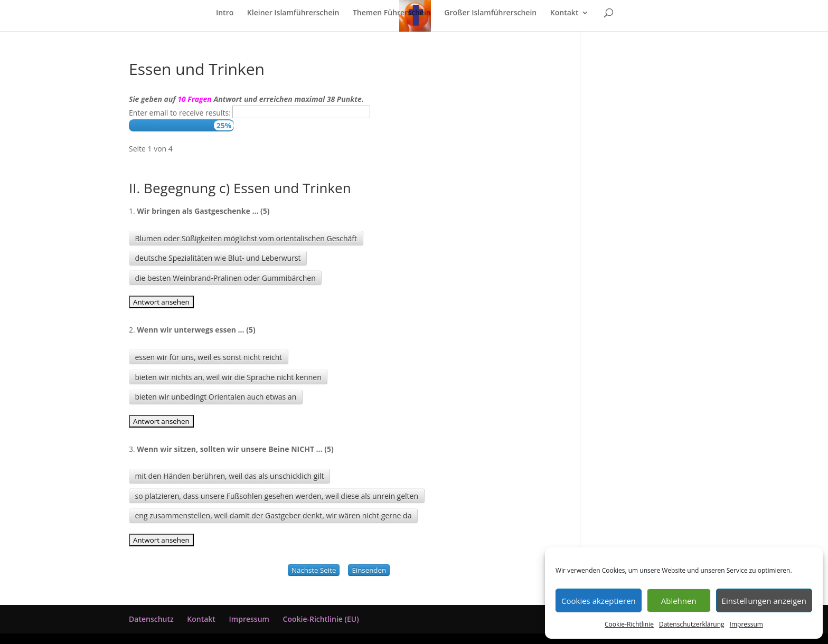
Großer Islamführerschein (490, 13)
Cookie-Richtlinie (629, 624)
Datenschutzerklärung (692, 624)
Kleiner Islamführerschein (293, 13)
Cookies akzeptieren (599, 601)
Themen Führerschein (392, 13)
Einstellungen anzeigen (764, 601)
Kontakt (564, 13)
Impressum (746, 624)
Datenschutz (151, 619)
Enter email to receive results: (180, 113)
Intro (225, 13)
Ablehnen (679, 601)
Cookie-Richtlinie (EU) (321, 619)
